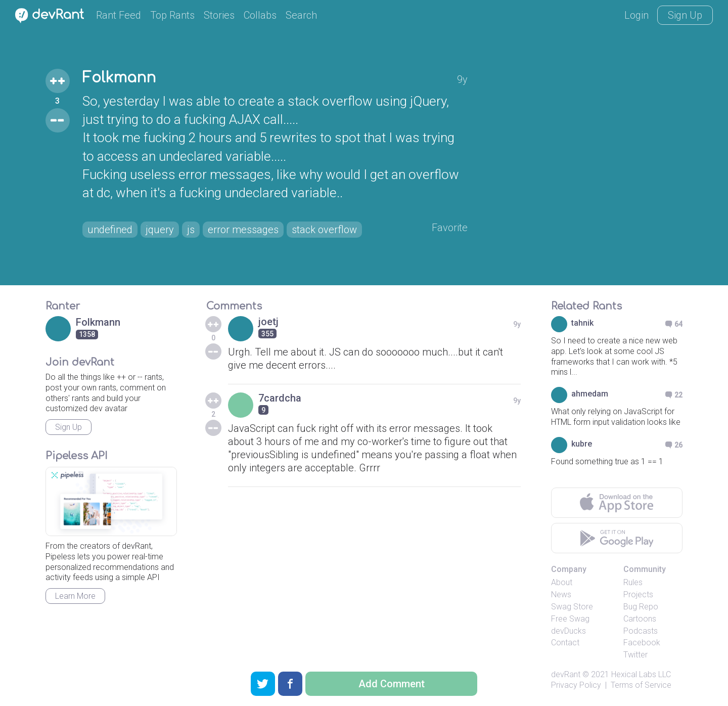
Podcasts (641, 631)
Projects (638, 594)
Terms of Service (641, 685)
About (562, 582)
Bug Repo (641, 607)
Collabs (260, 15)
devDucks (568, 631)
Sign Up (685, 15)
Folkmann (119, 78)
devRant (566, 674)
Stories (219, 15)
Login (636, 15)
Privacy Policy (576, 685)
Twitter (635, 655)
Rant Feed (119, 15)
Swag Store (572, 607)
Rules (633, 582)
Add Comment (392, 684)
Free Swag (570, 619)
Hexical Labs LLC (641, 674)
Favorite (450, 228)
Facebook (642, 643)
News (561, 594)
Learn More (75, 596)
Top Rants (172, 15)
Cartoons (640, 619)
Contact (565, 643)
